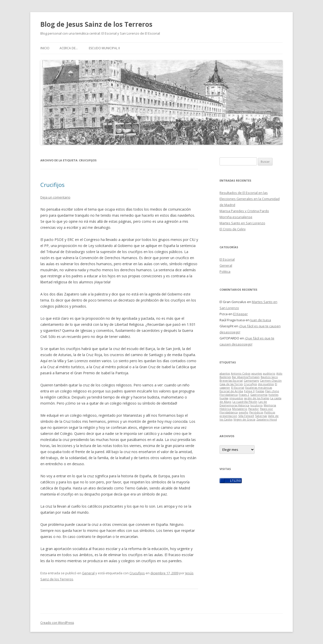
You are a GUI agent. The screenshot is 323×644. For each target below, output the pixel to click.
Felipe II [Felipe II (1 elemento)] (249, 391)
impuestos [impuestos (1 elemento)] (236, 398)
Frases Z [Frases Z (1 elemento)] (244, 395)
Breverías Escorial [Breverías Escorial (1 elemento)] (231, 381)
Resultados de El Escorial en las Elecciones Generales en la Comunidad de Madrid (250, 199)
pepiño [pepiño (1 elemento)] (244, 412)
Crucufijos (137, 573)
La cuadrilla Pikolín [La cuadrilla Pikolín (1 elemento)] (245, 402)
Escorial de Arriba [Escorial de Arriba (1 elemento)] (231, 391)
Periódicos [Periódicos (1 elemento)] (256, 412)
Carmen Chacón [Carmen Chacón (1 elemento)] (271, 381)
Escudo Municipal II (104, 48)
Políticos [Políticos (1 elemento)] (270, 412)
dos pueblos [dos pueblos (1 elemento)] (266, 384)
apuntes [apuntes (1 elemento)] (257, 374)
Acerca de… (69, 48)
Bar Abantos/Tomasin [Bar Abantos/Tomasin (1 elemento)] (246, 377)
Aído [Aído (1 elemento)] (279, 374)
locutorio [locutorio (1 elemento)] (257, 405)
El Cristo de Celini (233, 229)
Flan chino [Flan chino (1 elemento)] (272, 391)
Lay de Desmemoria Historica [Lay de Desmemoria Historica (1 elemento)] (243, 404)
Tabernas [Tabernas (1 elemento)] (261, 416)
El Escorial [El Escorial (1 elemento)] (238, 388)
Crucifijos (52, 185)
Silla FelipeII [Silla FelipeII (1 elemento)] (246, 416)
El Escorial (227, 259)
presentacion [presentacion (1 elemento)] (228, 416)
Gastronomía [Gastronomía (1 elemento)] (259, 395)
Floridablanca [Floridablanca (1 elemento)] (229, 395)
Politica (225, 271)
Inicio (45, 48)
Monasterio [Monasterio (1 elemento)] (240, 409)
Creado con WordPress (57, 623)
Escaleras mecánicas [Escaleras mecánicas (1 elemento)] (259, 388)
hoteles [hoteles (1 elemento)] (273, 395)
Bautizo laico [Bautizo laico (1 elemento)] (269, 377)
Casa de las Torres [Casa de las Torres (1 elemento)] (231, 384)
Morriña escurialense (236, 217)
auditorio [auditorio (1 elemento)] (269, 374)
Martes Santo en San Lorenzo (242, 223)
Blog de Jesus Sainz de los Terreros (96, 24)
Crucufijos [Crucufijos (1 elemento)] (250, 384)
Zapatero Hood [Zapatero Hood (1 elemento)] (267, 419)
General (88, 573)
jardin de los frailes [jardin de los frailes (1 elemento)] (257, 398)
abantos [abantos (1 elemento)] (225, 374)
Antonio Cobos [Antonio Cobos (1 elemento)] (241, 374)
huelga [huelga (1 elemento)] (224, 398)
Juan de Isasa (261, 320)
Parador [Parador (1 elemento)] (254, 409)
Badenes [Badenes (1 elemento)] (225, 377)
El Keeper (240, 314)
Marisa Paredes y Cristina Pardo (244, 211)
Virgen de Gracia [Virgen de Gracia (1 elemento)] (244, 419)
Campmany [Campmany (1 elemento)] (251, 381)
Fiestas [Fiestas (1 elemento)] (260, 391)
